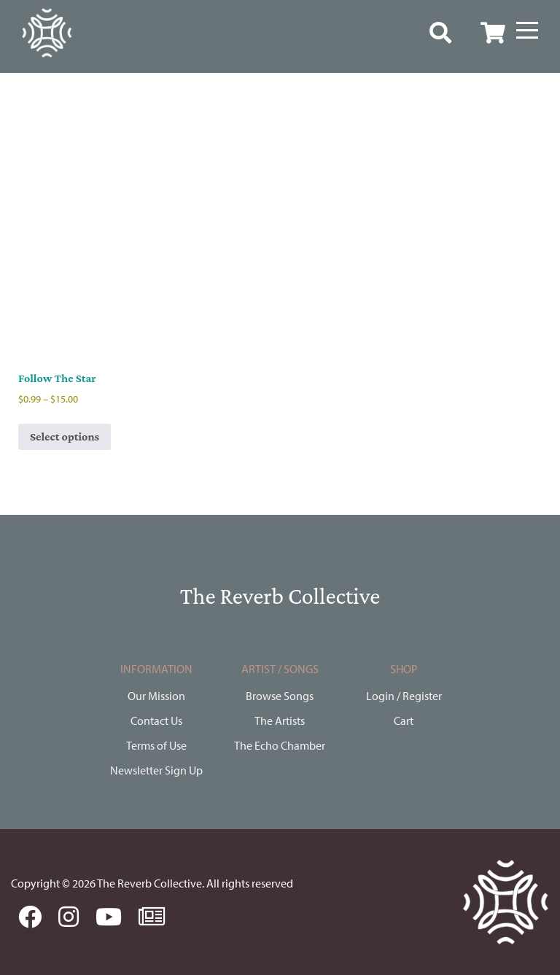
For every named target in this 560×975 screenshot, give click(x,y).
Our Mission (156, 696)
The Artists (280, 720)
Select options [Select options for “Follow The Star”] (65, 436)
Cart (404, 720)
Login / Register (404, 696)
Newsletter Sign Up (156, 770)
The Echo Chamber (280, 745)
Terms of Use (156, 745)
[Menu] (527, 31)
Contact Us (156, 720)
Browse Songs (280, 696)
